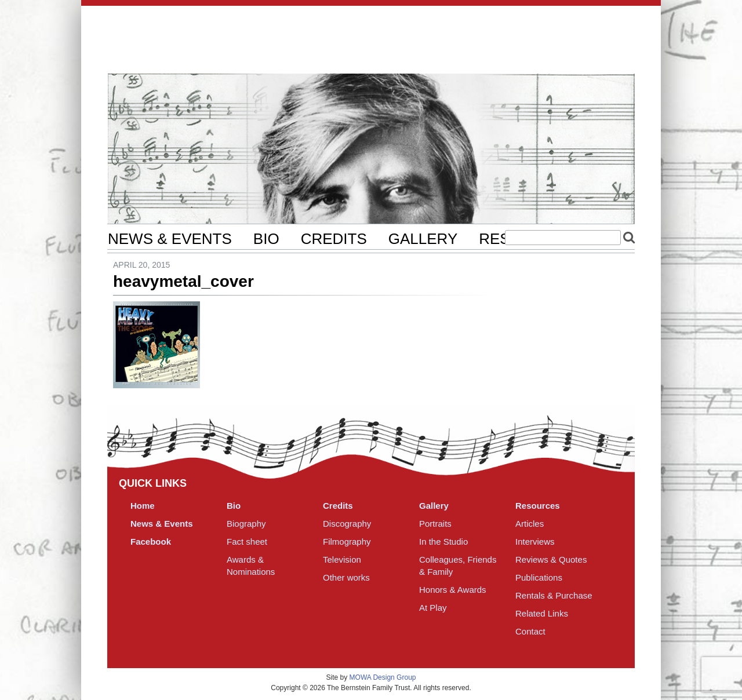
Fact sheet (247, 542)
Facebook (151, 542)
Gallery (423, 239)
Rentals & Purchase (554, 595)
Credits (334, 239)
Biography (246, 524)
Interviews (535, 542)
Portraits (435, 524)
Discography (347, 524)
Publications (539, 577)
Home (143, 506)
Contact (530, 631)
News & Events (170, 239)
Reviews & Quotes (551, 559)
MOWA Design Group (383, 677)
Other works (346, 577)
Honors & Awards (453, 590)
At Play (433, 608)
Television (342, 559)
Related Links (542, 613)
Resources (538, 506)
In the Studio (443, 542)
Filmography (347, 542)
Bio (266, 239)
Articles (530, 524)
